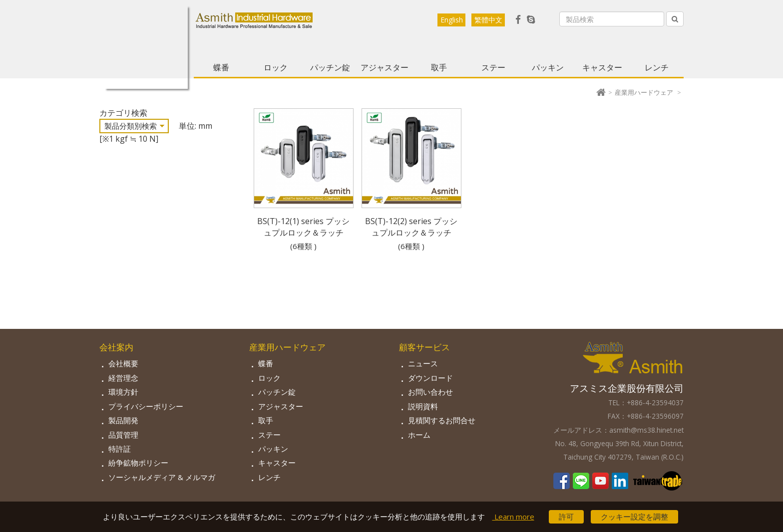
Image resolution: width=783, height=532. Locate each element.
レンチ (657, 67)
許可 (566, 517)
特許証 (120, 449)
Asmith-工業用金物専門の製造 (146, 47)
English (452, 20)
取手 (439, 67)
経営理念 (123, 378)
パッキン (548, 67)
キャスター (602, 67)
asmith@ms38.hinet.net (646, 430)
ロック (276, 67)
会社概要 (123, 363)
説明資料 (423, 406)
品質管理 (123, 435)
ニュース (423, 363)
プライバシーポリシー (146, 406)
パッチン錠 (330, 67)
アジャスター (385, 67)
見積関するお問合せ (442, 420)
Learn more (513, 517)
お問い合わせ (430, 392)
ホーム (419, 435)
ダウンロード (430, 378)
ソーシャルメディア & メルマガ (162, 477)
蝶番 (221, 67)
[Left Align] (675, 19)
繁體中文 (488, 20)
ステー (493, 67)
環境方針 (123, 392)
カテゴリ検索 (123, 113)
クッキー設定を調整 (634, 517)
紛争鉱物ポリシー (138, 463)
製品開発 (123, 420)
